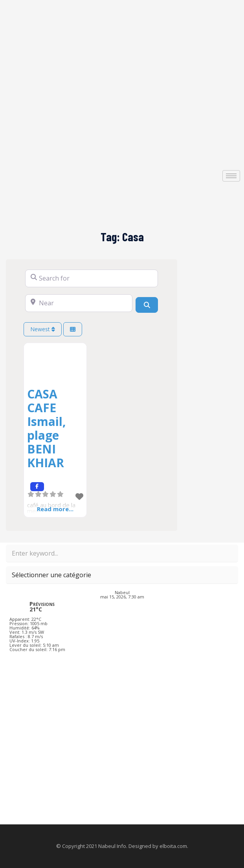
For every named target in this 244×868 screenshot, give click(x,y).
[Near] (79, 303)
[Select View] (73, 329)
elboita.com (173, 846)
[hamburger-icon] (231, 176)
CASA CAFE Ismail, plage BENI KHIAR (47, 428)
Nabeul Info (112, 846)
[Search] (147, 305)
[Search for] (92, 278)
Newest (43, 329)
